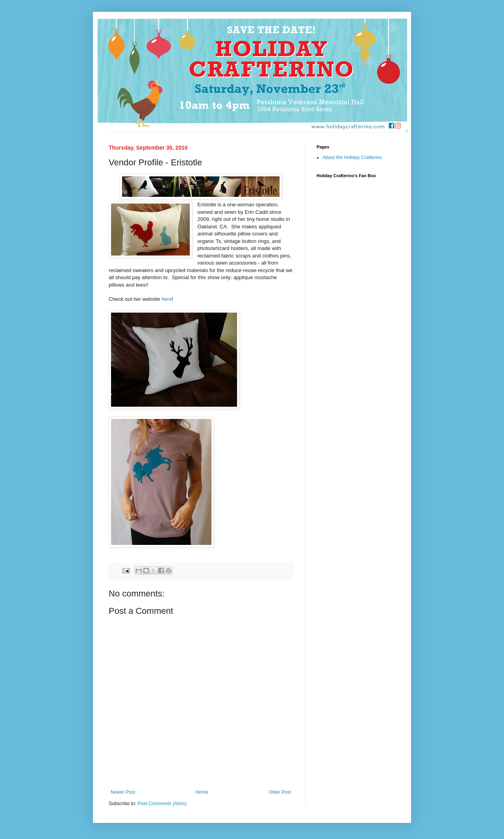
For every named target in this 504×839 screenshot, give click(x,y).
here (167, 299)
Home (202, 792)
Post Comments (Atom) (162, 804)
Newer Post (123, 792)
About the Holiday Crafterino (352, 157)
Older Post (280, 792)
